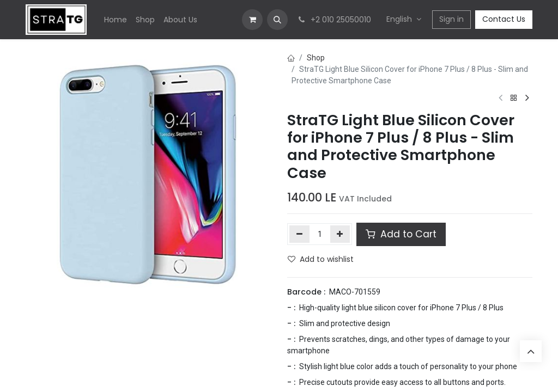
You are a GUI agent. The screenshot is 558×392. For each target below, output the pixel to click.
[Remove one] (299, 234)
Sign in (451, 19)
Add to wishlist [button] (321, 259)
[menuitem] (116, 20)
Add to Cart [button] (401, 234)
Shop (316, 58)
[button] (277, 20)
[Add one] (340, 234)
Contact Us (504, 19)
